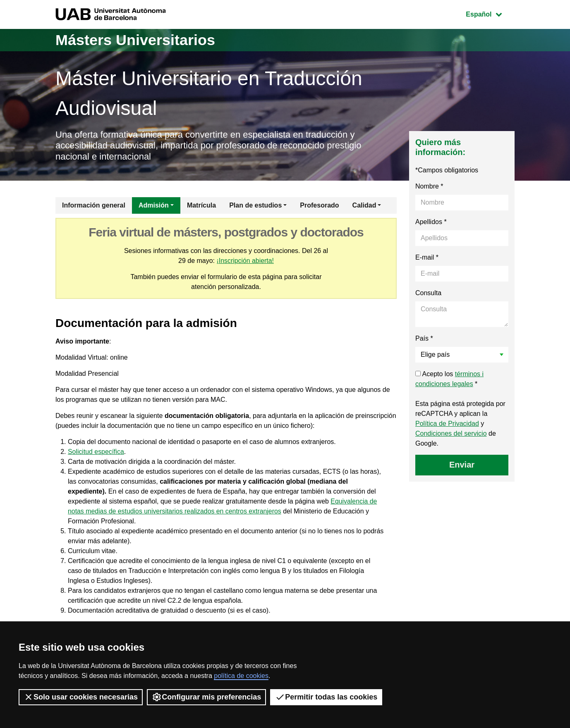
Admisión (154, 205)
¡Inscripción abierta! (245, 261)
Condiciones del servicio (451, 433)
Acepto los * (449, 379)
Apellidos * (431, 222)
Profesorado (319, 205)
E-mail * (427, 257)
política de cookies (241, 676)
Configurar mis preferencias (206, 697)
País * (424, 338)
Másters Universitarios (135, 40)
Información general (94, 205)
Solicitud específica (96, 452)
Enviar (462, 465)
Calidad (364, 205)
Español (490, 13)
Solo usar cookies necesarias (81, 697)
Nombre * (429, 186)
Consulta (428, 293)
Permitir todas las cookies (326, 697)
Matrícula (201, 205)
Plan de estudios (255, 205)
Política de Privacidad (447, 424)
